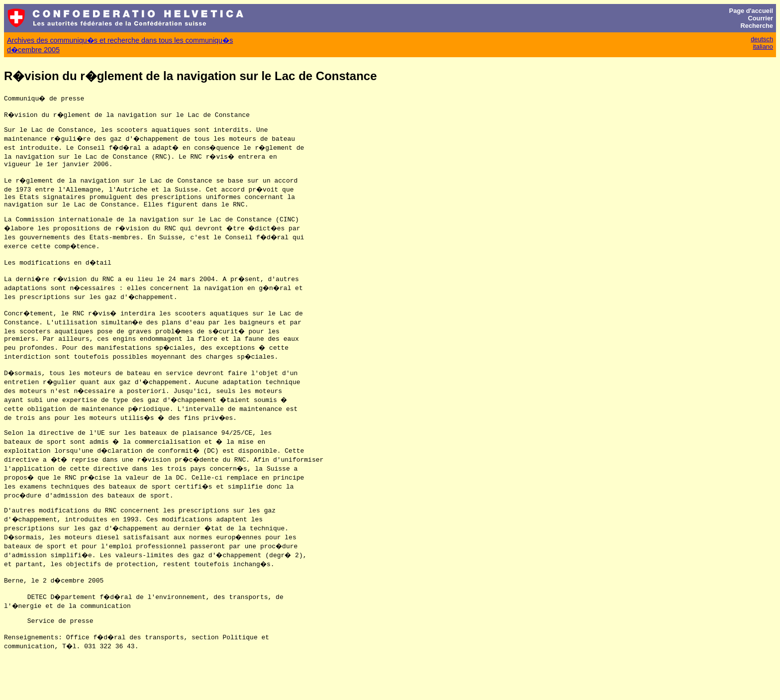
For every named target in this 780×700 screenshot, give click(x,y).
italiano (763, 47)
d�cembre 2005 (33, 50)
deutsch (762, 39)
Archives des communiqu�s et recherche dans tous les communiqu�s (120, 40)
